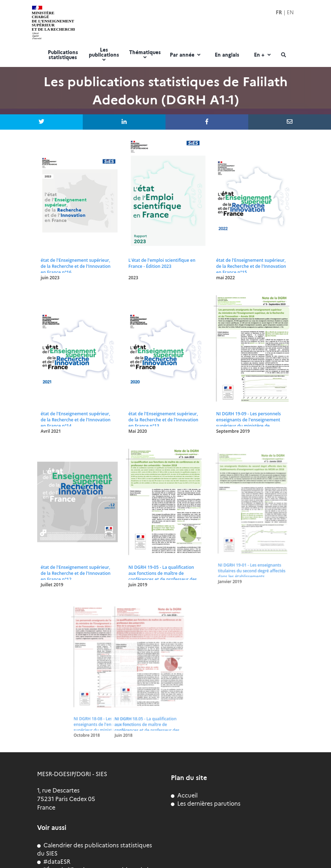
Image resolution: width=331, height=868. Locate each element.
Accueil (184, 796)
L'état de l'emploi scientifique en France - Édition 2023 (162, 263)
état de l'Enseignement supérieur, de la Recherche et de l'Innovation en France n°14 (76, 420)
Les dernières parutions (206, 804)
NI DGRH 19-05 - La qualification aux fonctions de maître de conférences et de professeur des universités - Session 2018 (163, 576)
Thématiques (145, 55)
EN (290, 12)
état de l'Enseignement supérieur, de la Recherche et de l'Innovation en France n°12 (76, 573)
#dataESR (54, 862)
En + (263, 55)
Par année (186, 55)
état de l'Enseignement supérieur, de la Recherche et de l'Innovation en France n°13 (163, 420)
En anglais (227, 55)
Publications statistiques (63, 55)
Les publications (104, 55)
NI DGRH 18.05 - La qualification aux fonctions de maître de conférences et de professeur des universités (83, 716)
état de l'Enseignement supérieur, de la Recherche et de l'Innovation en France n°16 (76, 266)
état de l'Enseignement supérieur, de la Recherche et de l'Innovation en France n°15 (251, 266)
